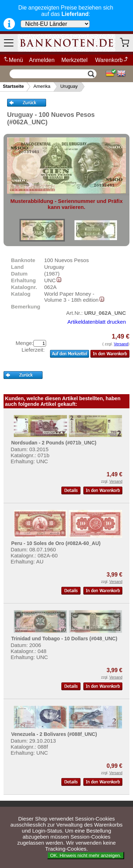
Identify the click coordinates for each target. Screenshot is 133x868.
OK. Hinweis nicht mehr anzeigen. (86, 855)
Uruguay (69, 86)
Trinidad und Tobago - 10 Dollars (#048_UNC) (64, 639)
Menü (13, 60)
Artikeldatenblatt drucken (97, 322)
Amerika (42, 86)
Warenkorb (112, 60)
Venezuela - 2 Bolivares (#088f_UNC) (54, 734)
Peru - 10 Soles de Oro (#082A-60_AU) (56, 543)
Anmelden (42, 60)
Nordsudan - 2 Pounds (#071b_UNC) (54, 443)
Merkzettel (74, 60)
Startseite (13, 86)
